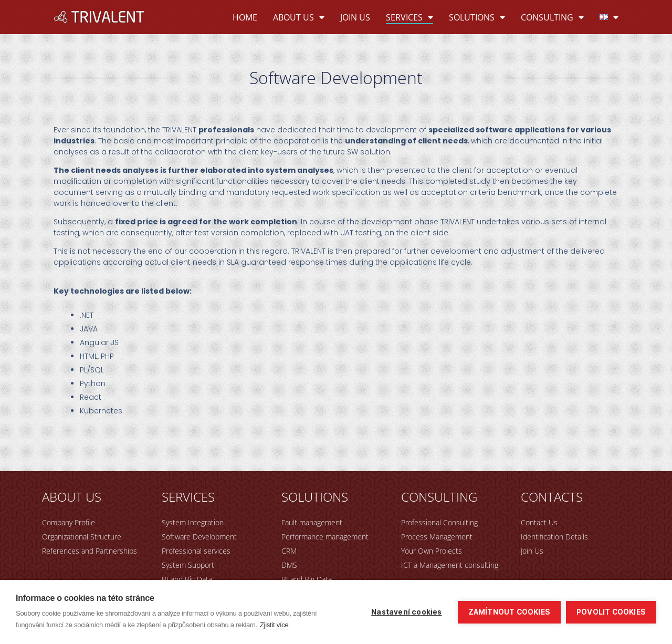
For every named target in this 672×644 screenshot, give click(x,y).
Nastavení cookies (406, 612)
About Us (299, 17)
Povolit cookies (611, 612)
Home (245, 17)
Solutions (477, 17)
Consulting (552, 17)
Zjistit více (274, 625)
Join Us (355, 17)
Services (409, 17)
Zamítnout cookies (509, 612)
